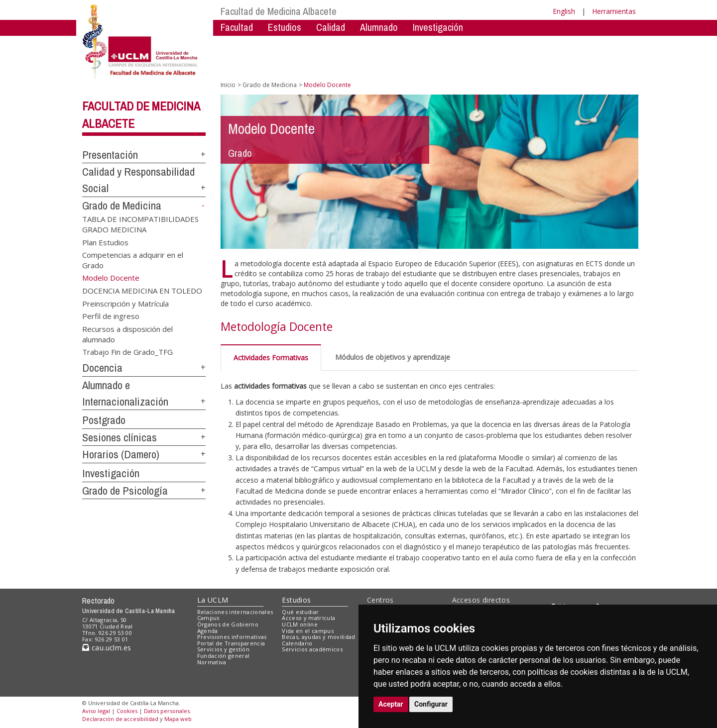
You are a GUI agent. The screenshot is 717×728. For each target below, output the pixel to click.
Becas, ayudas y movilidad (318, 637)
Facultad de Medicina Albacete (279, 11)
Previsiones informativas (232, 637)
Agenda (208, 631)
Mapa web (178, 719)
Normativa (212, 662)
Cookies (127, 711)
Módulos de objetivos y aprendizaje (393, 357)
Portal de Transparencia (231, 643)
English (564, 11)
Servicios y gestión (223, 649)
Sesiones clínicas (119, 437)
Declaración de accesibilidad (120, 719)
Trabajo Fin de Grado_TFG (127, 352)
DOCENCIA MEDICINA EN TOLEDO (142, 291)
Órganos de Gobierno (228, 624)
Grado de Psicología (125, 491)
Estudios (285, 27)
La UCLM (213, 600)
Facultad (237, 27)
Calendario (297, 643)
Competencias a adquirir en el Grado (133, 260)
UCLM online (300, 624)
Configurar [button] (431, 704)
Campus (208, 618)
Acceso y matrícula (308, 618)
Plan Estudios (105, 242)
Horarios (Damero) (121, 454)
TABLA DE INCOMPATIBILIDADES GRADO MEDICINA (140, 224)
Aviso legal (96, 711)
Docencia (102, 368)
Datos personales (167, 711)
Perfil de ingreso (111, 316)
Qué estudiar (300, 612)
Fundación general (224, 656)
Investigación (438, 27)
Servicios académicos (312, 649)
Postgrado (104, 420)
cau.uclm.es (107, 648)
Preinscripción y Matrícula (125, 303)
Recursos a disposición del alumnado (127, 334)
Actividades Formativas (271, 358)
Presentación (110, 155)
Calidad (331, 27)
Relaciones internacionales (235, 612)
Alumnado (379, 27)
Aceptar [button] (391, 704)
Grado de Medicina (122, 206)
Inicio (228, 85)
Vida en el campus (308, 631)
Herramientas (614, 11)
